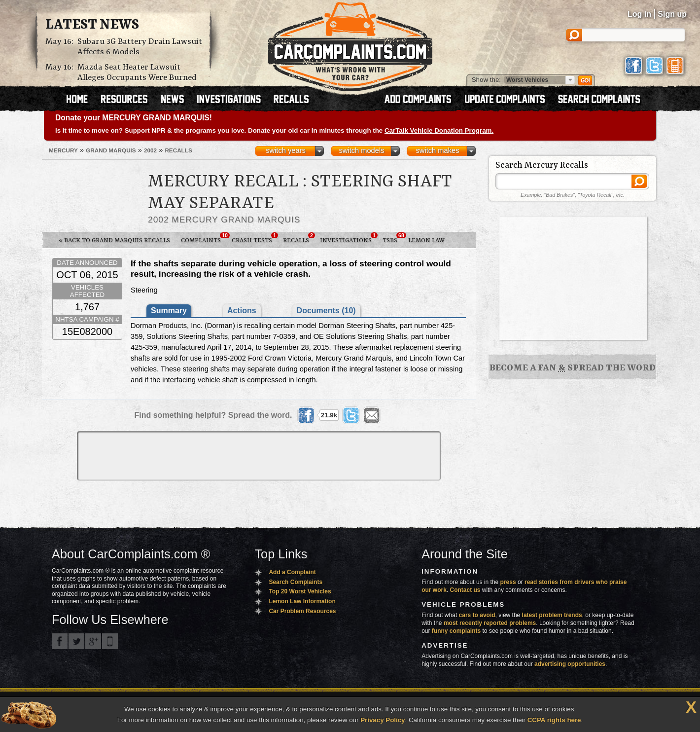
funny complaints (456, 631)
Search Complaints (296, 582)
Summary (169, 311)
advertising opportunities (570, 664)
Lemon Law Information (302, 601)
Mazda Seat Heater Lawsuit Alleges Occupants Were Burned (137, 73)
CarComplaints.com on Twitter (76, 641)
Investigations (349, 238)
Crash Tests (255, 238)
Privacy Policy (383, 720)
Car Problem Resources (302, 611)
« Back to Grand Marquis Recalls (114, 240)
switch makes (438, 150)
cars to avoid (477, 615)
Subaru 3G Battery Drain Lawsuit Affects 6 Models (140, 47)
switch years (286, 150)
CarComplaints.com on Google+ (93, 641)
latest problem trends (552, 615)
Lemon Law (426, 240)
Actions (242, 311)
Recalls (299, 238)
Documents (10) (326, 311)
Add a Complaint (292, 572)
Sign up (672, 14)
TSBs (393, 238)
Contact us (465, 590)
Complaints (204, 238)
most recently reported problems (490, 623)
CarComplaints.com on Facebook (60, 641)
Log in (639, 14)
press (508, 582)
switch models (361, 150)
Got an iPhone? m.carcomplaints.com (110, 641)
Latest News (92, 25)
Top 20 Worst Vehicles (300, 591)
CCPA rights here (554, 720)
